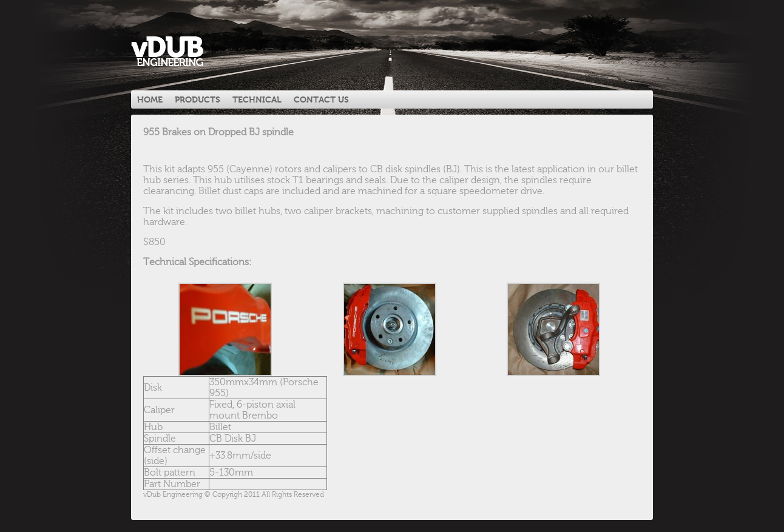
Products (198, 99)
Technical (257, 99)
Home (150, 99)
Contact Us (321, 99)
